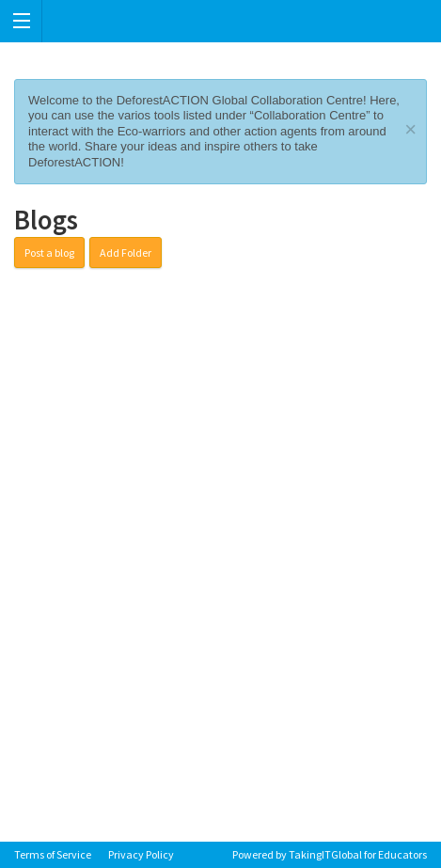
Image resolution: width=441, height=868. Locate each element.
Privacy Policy (141, 854)
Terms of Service (53, 854)
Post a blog (49, 253)
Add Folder (126, 253)
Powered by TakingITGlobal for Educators (330, 854)
